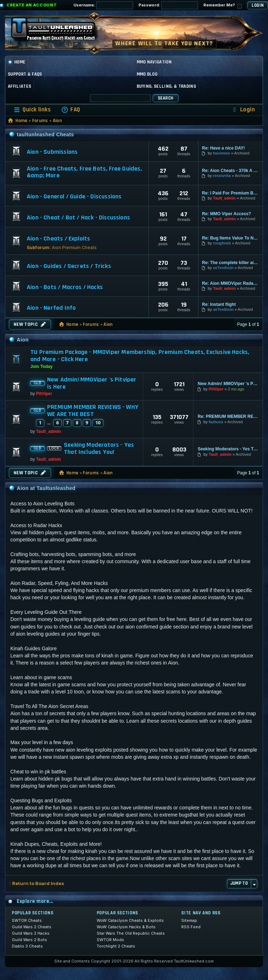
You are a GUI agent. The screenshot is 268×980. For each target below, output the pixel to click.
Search (166, 98)
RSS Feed (191, 927)
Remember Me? (223, 6)
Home (17, 62)
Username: (103, 5)
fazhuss (216, 422)
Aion (57, 121)
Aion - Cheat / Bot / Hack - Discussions (78, 218)
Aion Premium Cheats (74, 247)
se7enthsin (223, 268)
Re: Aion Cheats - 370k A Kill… (231, 171)
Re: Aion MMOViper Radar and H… (231, 283)
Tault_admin (224, 198)
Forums (40, 121)
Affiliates (19, 86)
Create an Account (32, 5)
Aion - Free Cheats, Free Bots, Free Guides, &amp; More (84, 172)
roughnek (222, 243)
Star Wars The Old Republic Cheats (131, 933)
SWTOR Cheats (27, 920)
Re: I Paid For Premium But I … (231, 193)
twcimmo (222, 153)
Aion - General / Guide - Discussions (74, 197)
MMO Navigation (154, 62)
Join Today (41, 367)
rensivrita (222, 176)
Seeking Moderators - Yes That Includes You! (99, 449)
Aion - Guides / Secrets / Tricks (69, 266)
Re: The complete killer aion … (231, 263)
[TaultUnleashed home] (59, 31)
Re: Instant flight (219, 304)
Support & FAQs (25, 74)
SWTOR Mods (110, 940)
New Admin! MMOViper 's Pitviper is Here (92, 383)
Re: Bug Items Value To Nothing (231, 238)
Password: (168, 5)
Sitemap (189, 920)
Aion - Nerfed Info (51, 308)
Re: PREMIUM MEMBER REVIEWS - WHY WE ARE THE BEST (228, 416)
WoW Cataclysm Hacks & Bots (126, 927)
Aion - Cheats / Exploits (58, 239)
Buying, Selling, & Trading (166, 86)
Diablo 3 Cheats (27, 946)
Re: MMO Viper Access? (226, 214)
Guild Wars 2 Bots (29, 940)
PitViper (44, 394)
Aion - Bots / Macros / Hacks (65, 287)
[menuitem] (71, 110)
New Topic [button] (30, 324)
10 (98, 423)
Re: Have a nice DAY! (223, 148)
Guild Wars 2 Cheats (32, 927)
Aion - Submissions (52, 152)
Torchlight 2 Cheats (116, 946)
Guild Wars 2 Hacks (31, 933)
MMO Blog (147, 74)
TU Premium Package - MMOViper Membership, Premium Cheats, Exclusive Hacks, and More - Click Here (140, 356)
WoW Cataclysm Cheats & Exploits (130, 920)
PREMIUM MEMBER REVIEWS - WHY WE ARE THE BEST (93, 411)
